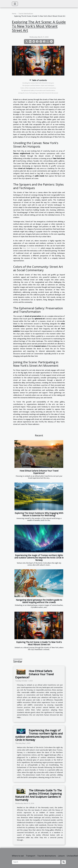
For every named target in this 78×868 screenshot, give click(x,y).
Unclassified (72, 856)
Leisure (61, 856)
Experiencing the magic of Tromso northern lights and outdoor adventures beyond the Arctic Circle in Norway (39, 558)
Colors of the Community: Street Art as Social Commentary (38, 88)
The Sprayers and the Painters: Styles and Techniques (38, 85)
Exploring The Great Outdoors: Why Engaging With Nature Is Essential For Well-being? (39, 514)
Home (14, 14)
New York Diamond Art (31, 248)
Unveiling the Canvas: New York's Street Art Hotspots (38, 83)
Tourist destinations (26, 14)
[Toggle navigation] (15, 4)
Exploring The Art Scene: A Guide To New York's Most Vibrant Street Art (39, 643)
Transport (31, 856)
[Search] (36, 862)
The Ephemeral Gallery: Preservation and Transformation (38, 90)
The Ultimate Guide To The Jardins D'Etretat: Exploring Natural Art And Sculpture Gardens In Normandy (39, 795)
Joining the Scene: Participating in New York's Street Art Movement (38, 93)
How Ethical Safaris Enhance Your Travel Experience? (39, 472)
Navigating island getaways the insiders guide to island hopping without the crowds (39, 601)
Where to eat (18, 856)
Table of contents (39, 80)
